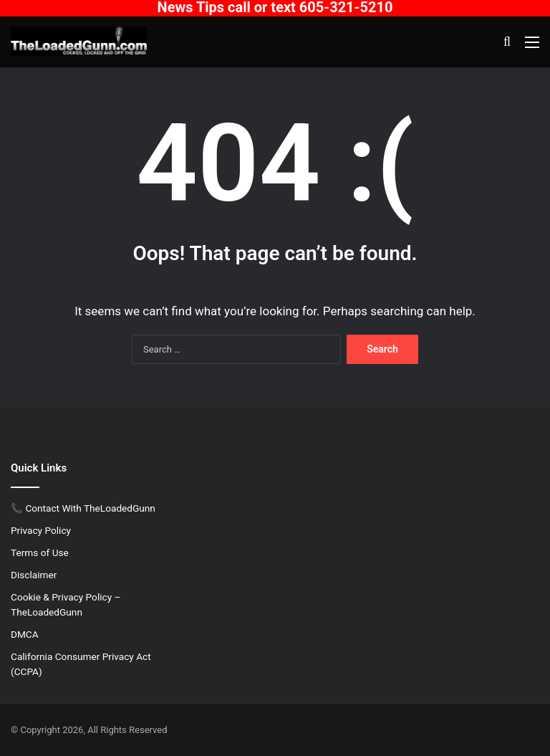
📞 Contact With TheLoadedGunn (83, 508)
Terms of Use (40, 552)
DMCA (25, 634)
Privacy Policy (41, 530)
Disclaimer (34, 575)
